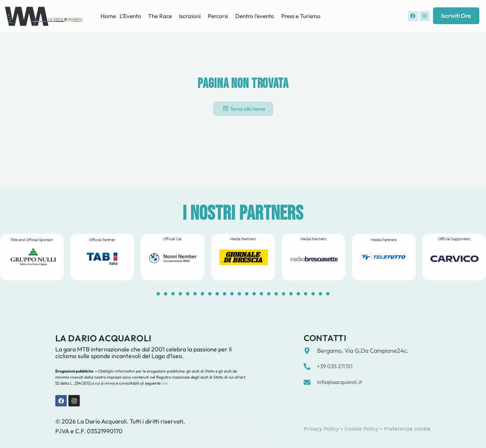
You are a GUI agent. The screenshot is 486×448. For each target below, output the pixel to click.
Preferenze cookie (407, 429)
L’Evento (130, 16)
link (164, 383)
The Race (160, 16)
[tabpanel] (102, 257)
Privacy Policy (321, 429)
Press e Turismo (301, 16)
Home (108, 16)
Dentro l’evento (255, 16)
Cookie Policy (361, 429)
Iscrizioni (190, 16)
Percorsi (218, 16)
